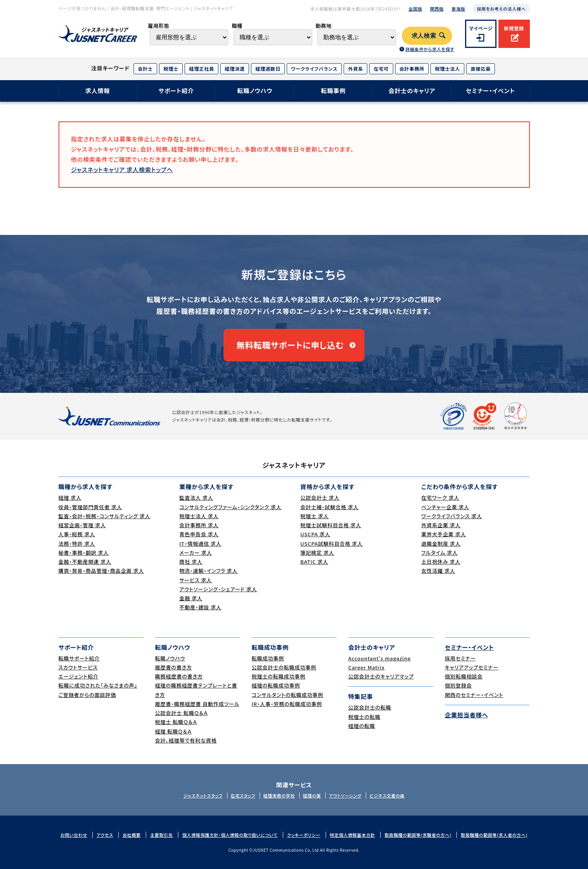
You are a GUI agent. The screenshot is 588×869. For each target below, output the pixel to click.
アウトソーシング (345, 796)
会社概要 (132, 835)
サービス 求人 (196, 580)
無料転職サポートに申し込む (290, 345)
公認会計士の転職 (370, 707)
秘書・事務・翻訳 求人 (84, 553)
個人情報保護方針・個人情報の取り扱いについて (230, 835)
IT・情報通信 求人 (201, 544)
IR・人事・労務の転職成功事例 (287, 704)
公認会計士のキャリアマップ (381, 676)
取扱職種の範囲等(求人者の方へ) (494, 835)
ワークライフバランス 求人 (452, 516)
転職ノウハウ (255, 91)
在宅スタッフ (243, 796)
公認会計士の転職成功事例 (284, 667)
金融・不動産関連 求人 (85, 562)
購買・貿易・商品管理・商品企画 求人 (101, 571)
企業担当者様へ (467, 715)
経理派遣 (235, 69)
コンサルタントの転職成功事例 (288, 695)
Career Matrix (367, 667)
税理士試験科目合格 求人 (331, 525)
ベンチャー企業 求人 (445, 507)
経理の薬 (312, 796)
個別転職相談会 (464, 676)
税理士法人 (447, 69)
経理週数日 (268, 69)
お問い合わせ (74, 835)
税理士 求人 (315, 516)
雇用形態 (158, 26)
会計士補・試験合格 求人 (330, 507)
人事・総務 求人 (77, 534)
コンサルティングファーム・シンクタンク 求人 (231, 507)
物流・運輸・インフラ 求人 (209, 571)
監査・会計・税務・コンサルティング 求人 (104, 516)
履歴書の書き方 (174, 667)
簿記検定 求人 (317, 553)
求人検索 (424, 36)
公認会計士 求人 (320, 498)
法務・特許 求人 (77, 544)
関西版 (437, 9)
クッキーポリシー (304, 835)
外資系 (355, 69)
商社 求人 (191, 562)
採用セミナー (461, 658)
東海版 (458, 9)
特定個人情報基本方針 (353, 835)
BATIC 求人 (314, 562)
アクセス (105, 835)
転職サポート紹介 (79, 658)
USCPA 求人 (315, 534)
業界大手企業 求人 (444, 534)
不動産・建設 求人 (201, 607)
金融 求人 (191, 598)
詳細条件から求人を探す (430, 49)
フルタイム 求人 (440, 553)
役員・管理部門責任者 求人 (90, 507)
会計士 (145, 69)
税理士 (171, 69)
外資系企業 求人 (441, 525)
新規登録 (514, 28)
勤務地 (323, 26)
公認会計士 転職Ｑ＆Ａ (182, 713)
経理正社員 (201, 69)
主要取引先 (161, 835)
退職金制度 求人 (441, 544)
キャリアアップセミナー (472, 667)
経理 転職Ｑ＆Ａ (173, 731)
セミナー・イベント (490, 91)
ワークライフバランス (314, 69)
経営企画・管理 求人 (82, 525)
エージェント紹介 (79, 676)
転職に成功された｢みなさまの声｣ (98, 685)
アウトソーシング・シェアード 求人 (218, 589)
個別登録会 (459, 685)
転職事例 (333, 91)
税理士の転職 (365, 717)
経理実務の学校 (279, 796)
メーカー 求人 (196, 553)
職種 (237, 26)
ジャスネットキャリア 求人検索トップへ (122, 170)
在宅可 (381, 69)
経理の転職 (362, 726)
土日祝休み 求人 (441, 562)
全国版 (415, 9)
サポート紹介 (176, 91)
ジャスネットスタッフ (203, 796)
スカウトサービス (78, 667)
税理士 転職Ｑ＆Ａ (176, 722)
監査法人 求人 (196, 498)
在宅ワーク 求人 (441, 498)
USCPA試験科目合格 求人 (332, 544)
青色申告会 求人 (199, 534)
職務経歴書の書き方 (179, 676)
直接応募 (481, 69)
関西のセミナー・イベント (474, 695)
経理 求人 (70, 498)
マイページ (481, 28)
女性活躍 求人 (438, 571)
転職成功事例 (268, 658)
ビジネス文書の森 (387, 796)
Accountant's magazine (380, 658)
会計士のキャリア (412, 91)
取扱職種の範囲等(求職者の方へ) (418, 835)
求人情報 (98, 91)
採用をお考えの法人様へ (501, 9)
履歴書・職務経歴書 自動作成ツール (197, 704)
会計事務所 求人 (199, 525)
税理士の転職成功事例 (279, 676)
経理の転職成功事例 (276, 685)
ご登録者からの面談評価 (87, 695)
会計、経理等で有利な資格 (186, 740)
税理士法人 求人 (199, 516)
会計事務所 (412, 69)
